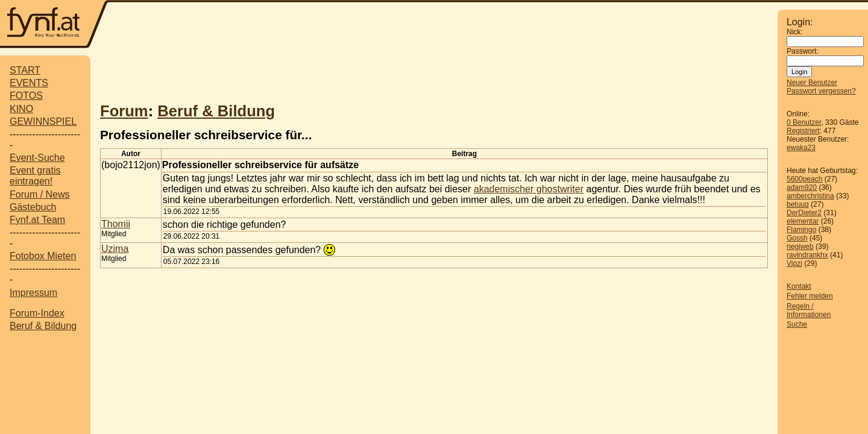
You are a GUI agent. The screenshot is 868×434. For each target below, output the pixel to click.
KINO (21, 109)
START (25, 70)
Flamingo (801, 230)
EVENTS (29, 83)
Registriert (803, 131)
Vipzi (794, 263)
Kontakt (799, 286)
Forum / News (40, 194)
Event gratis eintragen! (35, 176)
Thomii (116, 224)
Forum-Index (37, 313)
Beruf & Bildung (43, 326)
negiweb (800, 247)
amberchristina (810, 196)
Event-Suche (37, 158)
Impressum (33, 293)
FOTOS (26, 96)
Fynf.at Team (37, 220)
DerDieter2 (804, 213)
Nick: (795, 32)
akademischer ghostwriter (529, 189)
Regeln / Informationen (809, 310)
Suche (797, 324)
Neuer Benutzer (812, 83)
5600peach (804, 179)
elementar (803, 221)
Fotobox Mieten (43, 256)
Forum (124, 111)
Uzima (115, 249)
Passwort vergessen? (821, 91)
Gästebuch (33, 207)
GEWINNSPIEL (43, 121)
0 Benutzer (804, 122)
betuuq (798, 204)
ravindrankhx (807, 255)
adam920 (802, 187)
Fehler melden (810, 296)
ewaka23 (801, 148)
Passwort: (803, 51)
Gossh (797, 238)
